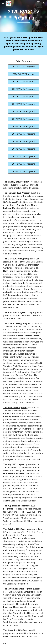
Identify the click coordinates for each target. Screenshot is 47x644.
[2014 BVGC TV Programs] (23, 141)
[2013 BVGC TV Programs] (23, 149)
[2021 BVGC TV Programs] (23, 97)
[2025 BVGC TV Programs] (23, 67)
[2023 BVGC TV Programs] (23, 82)
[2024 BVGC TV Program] (23, 74)
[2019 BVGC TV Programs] (23, 104)
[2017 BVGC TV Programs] (23, 119)
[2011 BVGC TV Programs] (23, 164)
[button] (3, 3)
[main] (23, 16)
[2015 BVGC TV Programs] (23, 134)
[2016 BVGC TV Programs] (23, 126)
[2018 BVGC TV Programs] (23, 111)
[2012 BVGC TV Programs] (23, 156)
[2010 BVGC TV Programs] (23, 171)
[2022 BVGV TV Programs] (23, 89)
